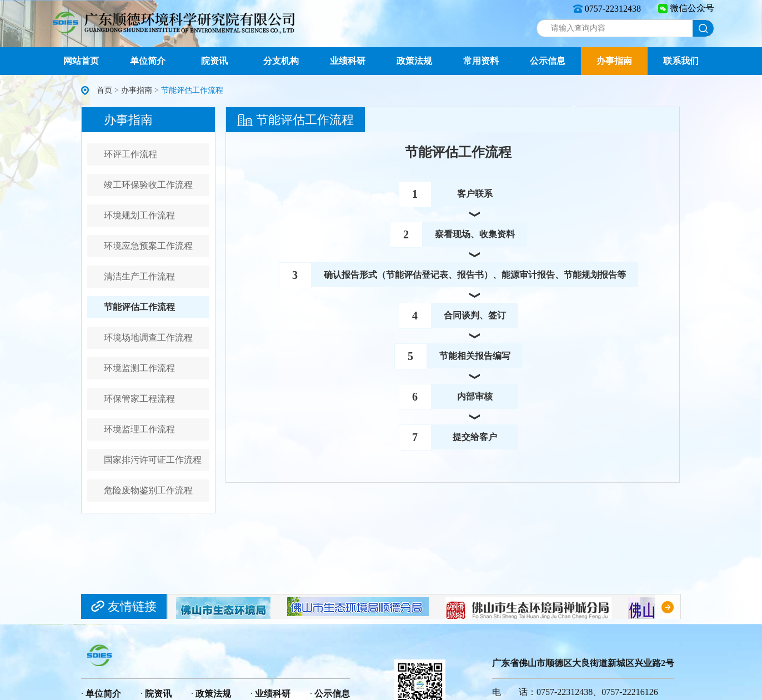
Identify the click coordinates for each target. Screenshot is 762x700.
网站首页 (81, 61)
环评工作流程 (131, 154)
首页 (104, 90)
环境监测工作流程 (139, 368)
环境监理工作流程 (139, 429)
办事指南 (614, 61)
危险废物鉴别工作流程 (148, 490)
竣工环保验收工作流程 (148, 185)
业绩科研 (348, 61)
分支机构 (281, 61)
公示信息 (548, 61)
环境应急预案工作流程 (148, 246)
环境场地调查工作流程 (148, 337)
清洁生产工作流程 (139, 276)
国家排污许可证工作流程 (153, 460)
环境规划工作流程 (139, 215)
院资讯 (214, 61)
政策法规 (414, 61)
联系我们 (681, 61)
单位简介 (148, 61)
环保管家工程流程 (139, 399)
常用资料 (481, 61)
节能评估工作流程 (139, 307)
